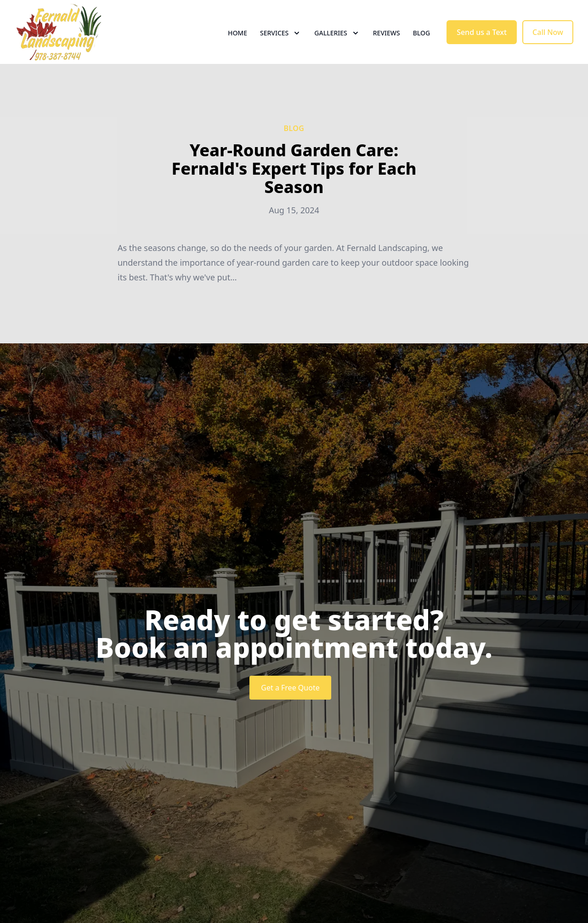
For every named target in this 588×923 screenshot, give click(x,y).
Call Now (548, 40)
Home (237, 41)
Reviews (387, 41)
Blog (422, 41)
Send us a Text (482, 40)
